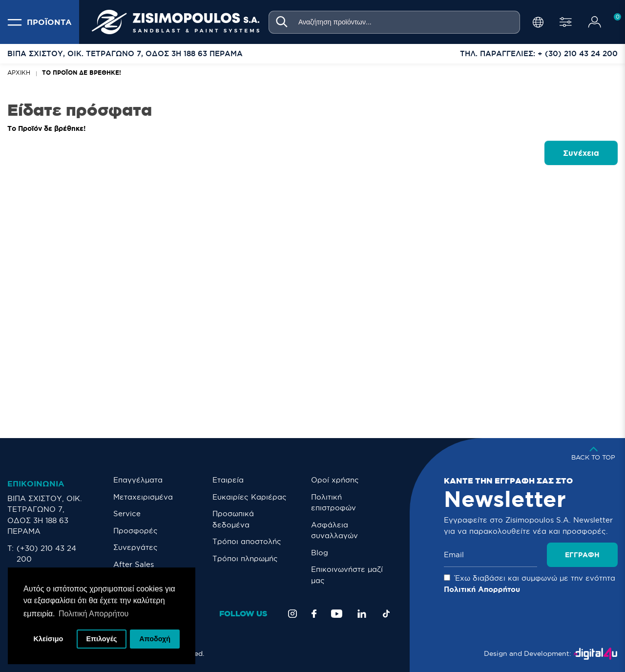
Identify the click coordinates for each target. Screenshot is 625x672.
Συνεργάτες (135, 547)
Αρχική (19, 73)
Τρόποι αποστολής (247, 541)
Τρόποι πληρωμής (245, 558)
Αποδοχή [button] (155, 639)
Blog (320, 553)
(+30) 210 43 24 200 (46, 554)
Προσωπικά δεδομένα (233, 519)
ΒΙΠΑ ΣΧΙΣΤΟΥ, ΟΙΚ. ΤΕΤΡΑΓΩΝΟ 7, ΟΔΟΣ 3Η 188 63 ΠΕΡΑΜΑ (45, 515)
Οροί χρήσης (335, 480)
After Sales (134, 564)
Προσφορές (135, 531)
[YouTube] (337, 614)
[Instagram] (292, 614)
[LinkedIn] (362, 614)
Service (127, 514)
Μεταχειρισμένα (143, 497)
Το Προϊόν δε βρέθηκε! (82, 73)
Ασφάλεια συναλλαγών (334, 530)
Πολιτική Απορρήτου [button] (94, 614)
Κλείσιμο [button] (49, 639)
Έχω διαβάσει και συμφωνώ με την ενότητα (530, 584)
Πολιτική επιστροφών (333, 503)
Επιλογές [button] (101, 639)
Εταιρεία (228, 480)
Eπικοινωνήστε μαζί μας (347, 575)
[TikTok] (386, 614)
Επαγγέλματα (138, 480)
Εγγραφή (582, 555)
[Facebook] (314, 614)
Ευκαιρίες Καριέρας (250, 497)
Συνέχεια (581, 153)
